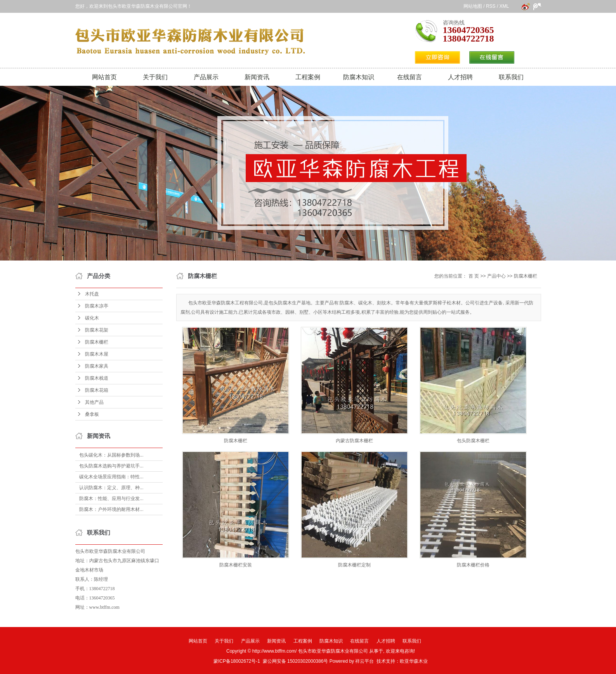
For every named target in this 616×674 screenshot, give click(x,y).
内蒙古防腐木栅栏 (354, 441)
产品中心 (496, 276)
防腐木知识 (359, 77)
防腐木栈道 (97, 378)
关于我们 (155, 77)
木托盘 (92, 294)
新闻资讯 (257, 77)
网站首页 (104, 77)
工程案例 (308, 77)
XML (504, 6)
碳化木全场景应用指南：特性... (111, 477)
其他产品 (94, 402)
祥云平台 (364, 661)
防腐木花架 (97, 330)
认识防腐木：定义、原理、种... (111, 488)
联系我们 (511, 77)
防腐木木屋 (97, 354)
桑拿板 (92, 414)
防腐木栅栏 (97, 342)
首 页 (474, 276)
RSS (491, 6)
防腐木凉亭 (97, 306)
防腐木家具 (97, 366)
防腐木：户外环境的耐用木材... (111, 509)
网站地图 (473, 6)
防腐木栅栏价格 (473, 565)
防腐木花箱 (97, 390)
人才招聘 (460, 77)
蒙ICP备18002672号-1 (237, 661)
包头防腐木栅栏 (473, 441)
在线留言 (410, 77)
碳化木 (92, 318)
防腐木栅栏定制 (354, 565)
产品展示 (206, 77)
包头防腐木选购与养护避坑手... (111, 466)
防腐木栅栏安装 (236, 565)
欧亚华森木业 (414, 661)
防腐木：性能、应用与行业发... (111, 499)
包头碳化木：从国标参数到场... (111, 455)
